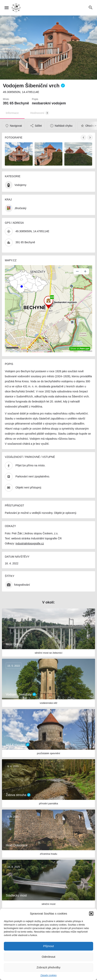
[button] (91, 914)
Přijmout (48, 946)
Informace (12, 113)
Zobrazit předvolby (48, 967)
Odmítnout (48, 957)
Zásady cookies (48, 975)
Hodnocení (40, 113)
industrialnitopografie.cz (30, 543)
